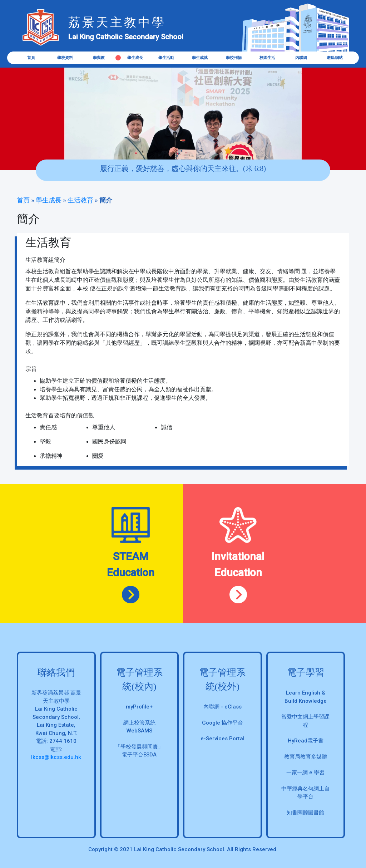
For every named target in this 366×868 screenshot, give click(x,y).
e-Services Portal (222, 739)
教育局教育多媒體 (306, 757)
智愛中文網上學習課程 (305, 721)
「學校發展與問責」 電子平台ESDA (139, 751)
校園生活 (267, 58)
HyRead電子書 (306, 741)
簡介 (106, 200)
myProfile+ (139, 707)
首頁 (31, 58)
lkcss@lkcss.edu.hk (56, 757)
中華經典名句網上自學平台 (305, 793)
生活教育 (80, 200)
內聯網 (301, 58)
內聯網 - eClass (222, 707)
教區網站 (335, 58)
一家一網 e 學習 (305, 773)
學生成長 (49, 200)
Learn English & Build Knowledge (306, 697)
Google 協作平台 (222, 723)
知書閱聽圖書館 (305, 813)
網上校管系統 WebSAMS (139, 727)
